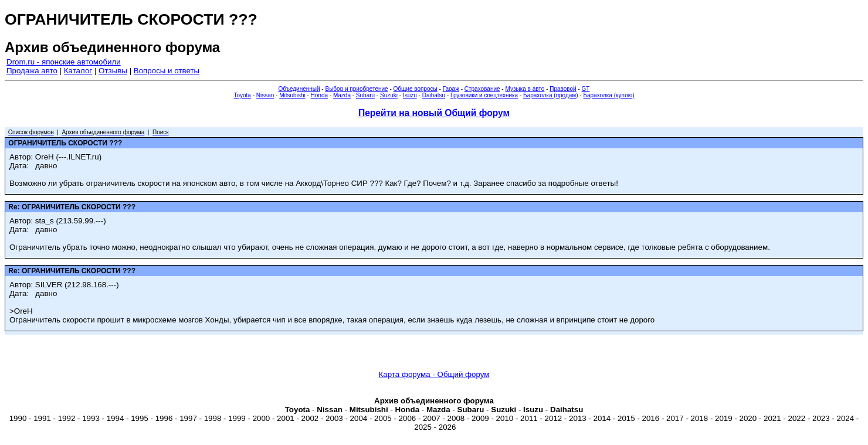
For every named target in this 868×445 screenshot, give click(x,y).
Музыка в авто (525, 89)
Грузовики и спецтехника (484, 95)
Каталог (78, 71)
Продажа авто (32, 71)
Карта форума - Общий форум (434, 374)
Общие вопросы (416, 89)
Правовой (563, 89)
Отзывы (113, 71)
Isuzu (410, 95)
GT (586, 89)
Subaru (365, 95)
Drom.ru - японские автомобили (64, 62)
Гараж (451, 89)
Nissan (265, 95)
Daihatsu (434, 95)
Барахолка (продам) (551, 95)
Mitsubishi (292, 95)
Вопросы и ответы (167, 71)
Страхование (482, 89)
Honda (319, 95)
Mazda (342, 95)
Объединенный (299, 89)
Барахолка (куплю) (608, 95)
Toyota (242, 95)
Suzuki (389, 95)
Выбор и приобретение (356, 89)
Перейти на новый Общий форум (434, 113)
